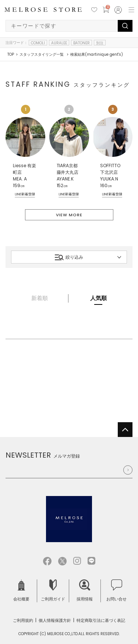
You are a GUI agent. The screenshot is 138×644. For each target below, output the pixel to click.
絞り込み (69, 257)
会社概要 (21, 591)
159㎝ (19, 185)
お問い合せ (116, 591)
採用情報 (85, 591)
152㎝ (62, 185)
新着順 (40, 298)
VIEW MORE (69, 215)
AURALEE (59, 43)
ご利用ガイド (53, 591)
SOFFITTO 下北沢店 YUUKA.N (110, 172)
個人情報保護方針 (55, 620)
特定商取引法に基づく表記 (101, 620)
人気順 (98, 298)
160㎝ (106, 185)
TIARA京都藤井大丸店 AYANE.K (68, 172)
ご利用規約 (23, 620)
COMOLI (38, 43)
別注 (100, 43)
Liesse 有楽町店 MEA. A (24, 172)
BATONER (82, 43)
